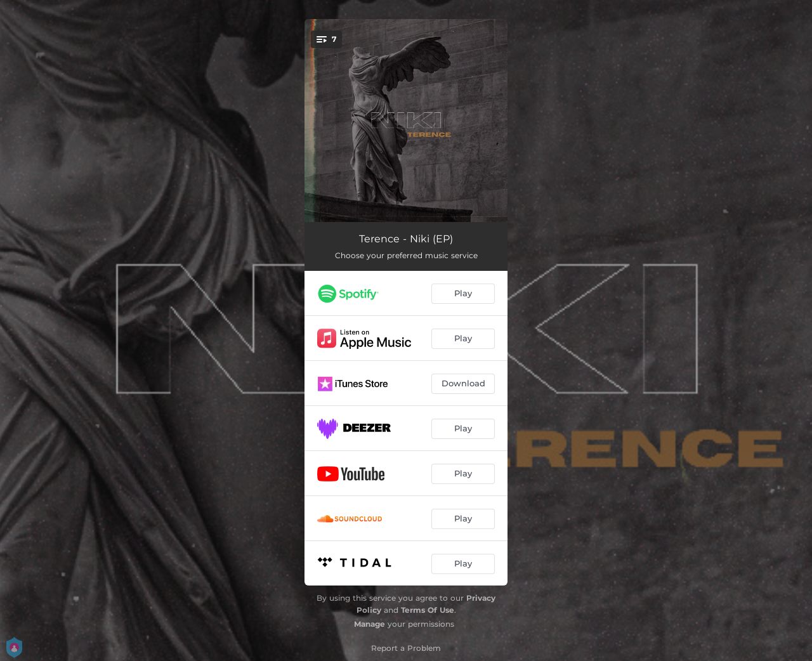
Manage (370, 624)
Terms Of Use (428, 610)
